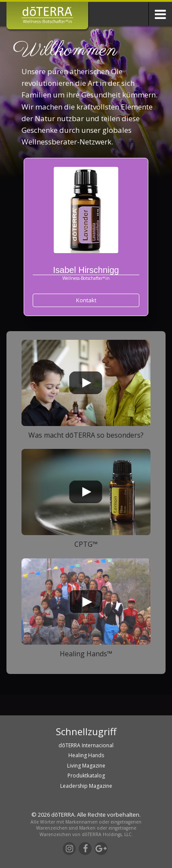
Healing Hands (86, 755)
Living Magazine (86, 766)
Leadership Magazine (86, 786)
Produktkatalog (86, 776)
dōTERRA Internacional (86, 745)
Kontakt (86, 300)
